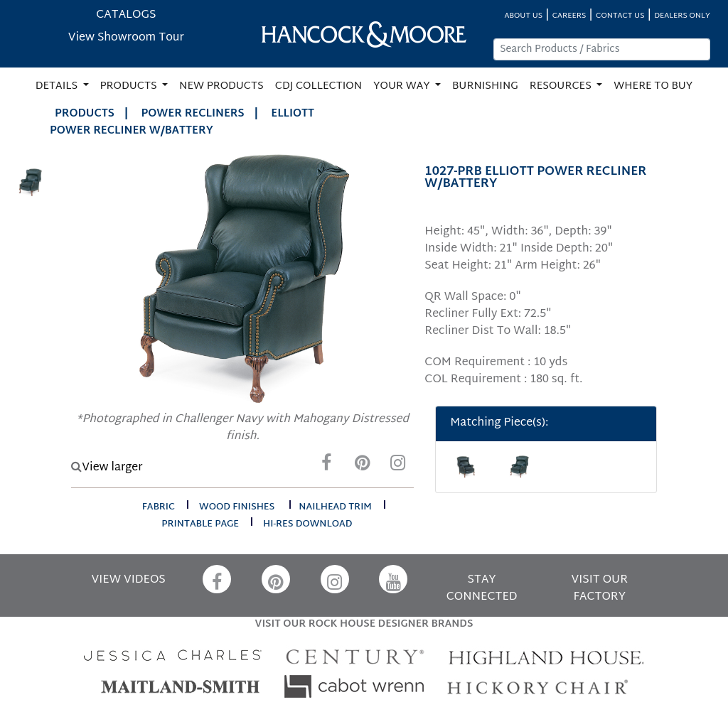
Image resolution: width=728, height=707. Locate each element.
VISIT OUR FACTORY (600, 589)
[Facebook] (326, 466)
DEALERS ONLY (682, 16)
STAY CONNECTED (482, 589)
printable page (200, 524)
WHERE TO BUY (653, 86)
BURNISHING (485, 86)
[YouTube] (393, 579)
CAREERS (569, 16)
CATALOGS (126, 15)
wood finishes (237, 507)
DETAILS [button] (58, 86)
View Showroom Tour (126, 38)
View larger (107, 468)
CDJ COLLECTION (318, 86)
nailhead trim (335, 507)
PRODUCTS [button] (130, 86)
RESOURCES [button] (562, 86)
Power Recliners (193, 114)
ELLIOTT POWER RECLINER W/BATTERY (182, 123)
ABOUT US (523, 16)
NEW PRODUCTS (221, 86)
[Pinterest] (362, 466)
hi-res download (307, 524)
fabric (159, 507)
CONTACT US (620, 16)
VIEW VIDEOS (129, 580)
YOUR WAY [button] (403, 86)
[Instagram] (397, 466)
